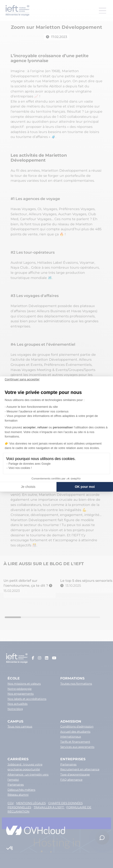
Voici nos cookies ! (20, 468)
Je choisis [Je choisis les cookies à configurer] (28, 487)
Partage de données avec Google (30, 464)
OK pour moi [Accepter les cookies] (85, 487)
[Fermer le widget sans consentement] (22, 379)
